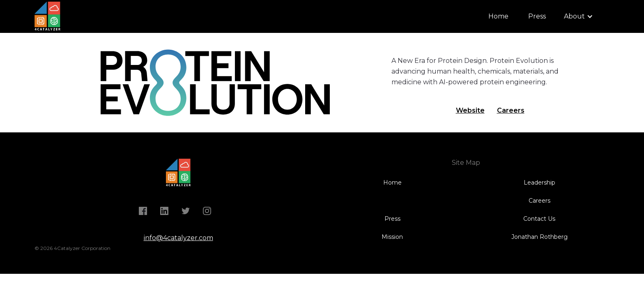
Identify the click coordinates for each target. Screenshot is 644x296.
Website (470, 110)
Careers (511, 110)
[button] (578, 16)
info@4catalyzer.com (178, 238)
